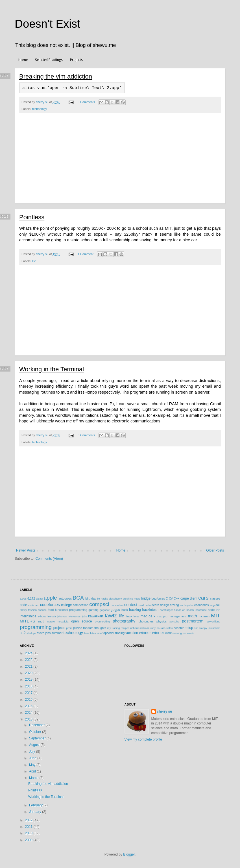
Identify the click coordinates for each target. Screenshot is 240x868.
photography (124, 621)
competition (81, 605)
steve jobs (44, 633)
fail (218, 605)
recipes (125, 628)
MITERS (27, 621)
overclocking (102, 621)
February (36, 805)
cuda (148, 605)
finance (42, 610)
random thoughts (94, 628)
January (36, 812)
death (155, 605)
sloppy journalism (210, 628)
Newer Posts (26, 550)
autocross (65, 598)
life (34, 261)
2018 (29, 686)
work (168, 633)
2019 (29, 680)
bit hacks (102, 599)
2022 (29, 660)
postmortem (193, 621)
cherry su (165, 711)
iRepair (52, 616)
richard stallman (140, 628)
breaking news (131, 599)
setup (189, 628)
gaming (93, 610)
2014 (29, 713)
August (35, 745)
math (192, 616)
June (33, 758)
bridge (146, 598)
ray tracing (113, 628)
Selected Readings (49, 60)
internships (28, 616)
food (51, 610)
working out (179, 633)
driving (174, 605)
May (33, 765)
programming (36, 627)
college (66, 605)
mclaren (204, 616)
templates (90, 633)
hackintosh (150, 610)
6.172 (31, 598)
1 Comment (86, 254)
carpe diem (189, 598)
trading (120, 633)
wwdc (191, 633)
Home (23, 60)
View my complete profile (143, 739)
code (23, 605)
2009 (29, 840)
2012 (29, 820)
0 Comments (86, 102)
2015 (29, 706)
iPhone (42, 616)
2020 (29, 673)
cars (203, 598)
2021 (29, 667)
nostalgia (63, 621)
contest (131, 605)
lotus (136, 616)
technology (40, 109)
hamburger (166, 610)
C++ (176, 598)
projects (59, 628)
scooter (179, 628)
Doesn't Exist (47, 24)
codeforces (50, 605)
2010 (29, 833)
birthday (91, 598)
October (36, 732)
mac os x (148, 616)
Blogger (129, 854)
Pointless (32, 217)
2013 (29, 719)
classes (215, 598)
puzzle (78, 628)
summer (57, 633)
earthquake (187, 605)
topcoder (108, 633)
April (33, 771)
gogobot (105, 610)
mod (41, 621)
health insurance (197, 610)
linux (129, 616)
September (38, 738)
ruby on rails (158, 628)
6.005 (23, 599)
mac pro (162, 616)
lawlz (111, 616)
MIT (216, 616)
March (34, 778)
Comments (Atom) (49, 559)
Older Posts (215, 550)
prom (69, 628)
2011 (29, 827)
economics (202, 605)
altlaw (39, 599)
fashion (32, 610)
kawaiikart (96, 616)
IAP (218, 610)
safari (170, 628)
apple (50, 598)
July (33, 752)
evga (213, 605)
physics (162, 621)
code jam (34, 605)
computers (117, 605)
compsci (99, 604)
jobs (84, 616)
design (165, 605)
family (23, 610)
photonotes (146, 621)
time (99, 633)
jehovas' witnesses (69, 616)
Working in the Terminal (52, 369)
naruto (51, 621)
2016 (29, 700)
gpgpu (115, 610)
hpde (211, 610)
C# (171, 598)
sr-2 (23, 633)
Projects (76, 60)
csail (141, 605)
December (37, 725)
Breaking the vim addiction (56, 76)
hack (125, 610)
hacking (135, 610)
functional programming (71, 610)
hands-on (180, 610)
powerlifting (214, 621)
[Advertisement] (120, 161)
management (177, 616)
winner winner (151, 633)
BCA (78, 598)
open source (81, 621)
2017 (29, 693)
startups (31, 633)
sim (196, 628)
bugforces (158, 598)
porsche (174, 621)
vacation (132, 633)
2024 (29, 653)
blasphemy (115, 599)
